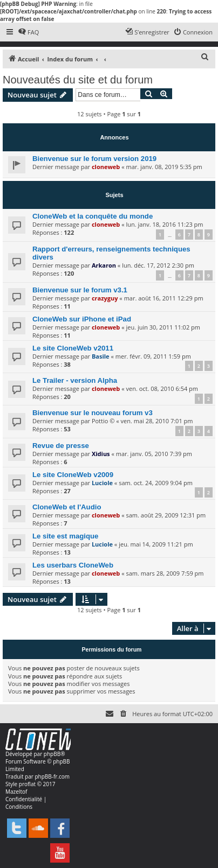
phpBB (52, 754)
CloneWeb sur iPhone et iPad (82, 319)
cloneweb (106, 167)
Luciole (102, 483)
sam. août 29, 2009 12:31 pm (166, 515)
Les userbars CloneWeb (73, 565)
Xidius (101, 454)
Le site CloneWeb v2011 (73, 348)
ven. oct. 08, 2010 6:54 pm (162, 388)
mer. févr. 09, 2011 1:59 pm (153, 356)
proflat (27, 784)
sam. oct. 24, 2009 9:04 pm (156, 483)
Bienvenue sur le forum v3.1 (80, 290)
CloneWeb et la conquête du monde (93, 216)
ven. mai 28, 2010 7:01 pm (157, 421)
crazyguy (105, 298)
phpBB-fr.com (52, 776)
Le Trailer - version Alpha (75, 380)
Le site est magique (65, 536)
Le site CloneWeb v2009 (73, 475)
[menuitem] (28, 32)
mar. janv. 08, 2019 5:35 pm (164, 167)
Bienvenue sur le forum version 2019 (94, 159)
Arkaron (104, 265)
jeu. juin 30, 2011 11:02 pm (163, 327)
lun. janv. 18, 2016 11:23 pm (164, 224)
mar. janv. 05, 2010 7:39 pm (154, 454)
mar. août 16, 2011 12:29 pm (164, 298)
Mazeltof (16, 792)
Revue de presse (61, 446)
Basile (101, 356)
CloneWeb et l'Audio (67, 507)
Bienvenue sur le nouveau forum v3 (93, 413)
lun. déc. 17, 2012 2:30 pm (158, 265)
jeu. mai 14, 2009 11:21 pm (156, 544)
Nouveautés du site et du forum (78, 80)
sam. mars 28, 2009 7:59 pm (165, 573)
